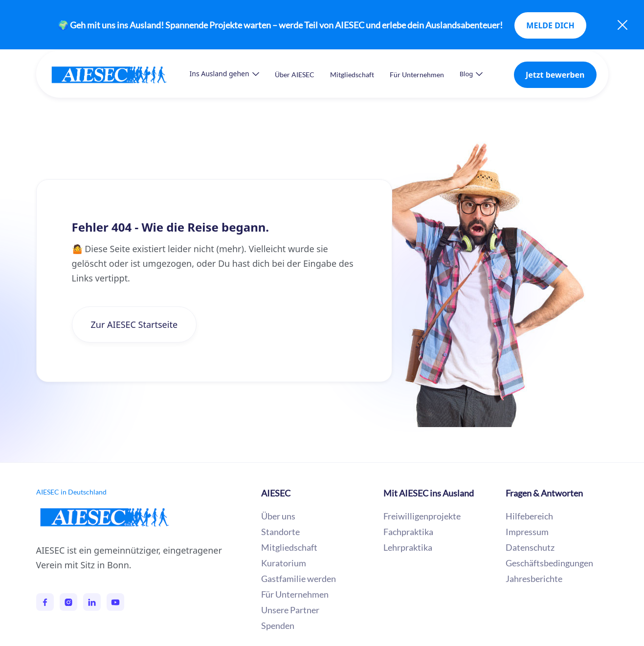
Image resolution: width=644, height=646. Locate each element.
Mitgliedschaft (352, 75)
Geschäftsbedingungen (549, 563)
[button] (224, 74)
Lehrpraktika (408, 547)
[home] (119, 75)
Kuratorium (284, 563)
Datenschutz (530, 547)
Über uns (278, 516)
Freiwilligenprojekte (422, 516)
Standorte (280, 532)
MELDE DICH (550, 25)
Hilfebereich (529, 516)
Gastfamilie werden (299, 579)
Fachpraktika (408, 532)
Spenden (278, 625)
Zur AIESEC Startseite (134, 324)
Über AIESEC (295, 75)
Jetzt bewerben (555, 75)
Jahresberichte (534, 579)
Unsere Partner (290, 610)
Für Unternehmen (417, 75)
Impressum (527, 532)
